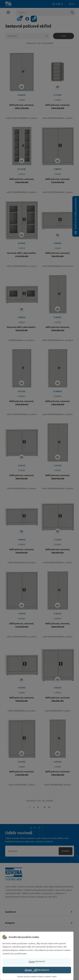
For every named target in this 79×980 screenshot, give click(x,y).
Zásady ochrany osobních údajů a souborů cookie (37, 976)
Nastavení (37, 962)
